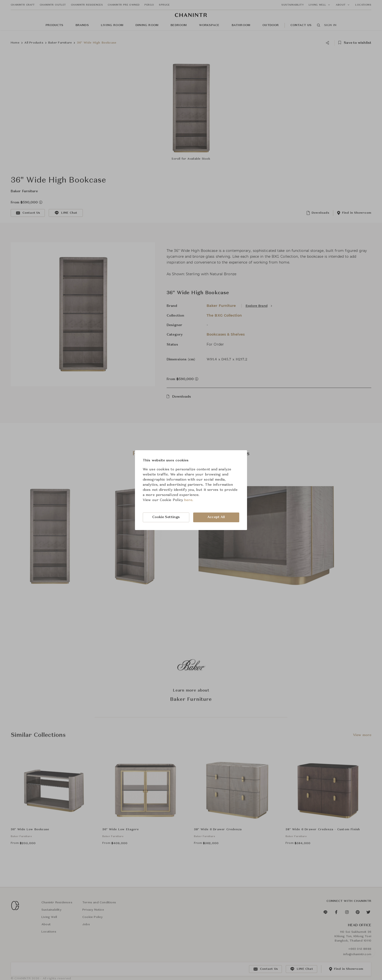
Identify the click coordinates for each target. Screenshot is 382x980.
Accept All (216, 517)
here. (189, 500)
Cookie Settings (166, 517)
